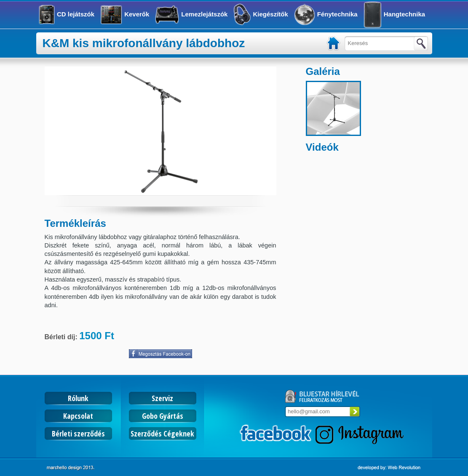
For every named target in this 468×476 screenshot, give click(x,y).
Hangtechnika (404, 14)
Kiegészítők (270, 14)
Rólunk (78, 398)
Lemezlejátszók (204, 14)
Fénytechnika (337, 14)
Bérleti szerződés (78, 433)
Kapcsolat (78, 416)
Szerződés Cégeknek (162, 433)
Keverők (137, 14)
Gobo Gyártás (163, 416)
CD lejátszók (76, 14)
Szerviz (162, 398)
